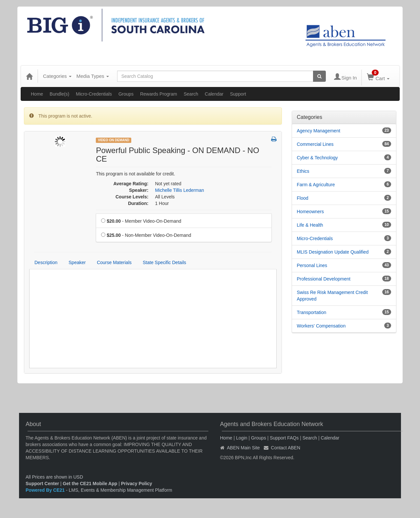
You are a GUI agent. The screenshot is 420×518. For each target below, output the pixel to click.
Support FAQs (284, 438)
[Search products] (319, 76)
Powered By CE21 (46, 490)
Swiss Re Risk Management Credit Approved (332, 296)
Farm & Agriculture (316, 185)
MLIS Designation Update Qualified (333, 252)
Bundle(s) (59, 94)
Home (37, 94)
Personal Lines (312, 265)
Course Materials (114, 262)
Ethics (303, 171)
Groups (126, 94)
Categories (57, 76)
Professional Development (324, 279)
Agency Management (319, 131)
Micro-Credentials (94, 94)
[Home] (29, 76)
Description (46, 262)
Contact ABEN (286, 448)
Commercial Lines (315, 144)
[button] (274, 140)
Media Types (93, 76)
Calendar (214, 94)
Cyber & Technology (317, 158)
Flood (303, 198)
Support (238, 94)
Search (191, 94)
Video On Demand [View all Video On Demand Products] (114, 140)
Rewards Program (159, 94)
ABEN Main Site (243, 448)
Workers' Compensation (321, 326)
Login (241, 438)
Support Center (42, 484)
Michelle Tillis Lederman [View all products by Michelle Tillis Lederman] (179, 190)
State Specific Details (164, 262)
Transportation (312, 312)
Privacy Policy (137, 484)
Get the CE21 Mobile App (90, 484)
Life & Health (310, 225)
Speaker (77, 262)
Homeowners (310, 212)
